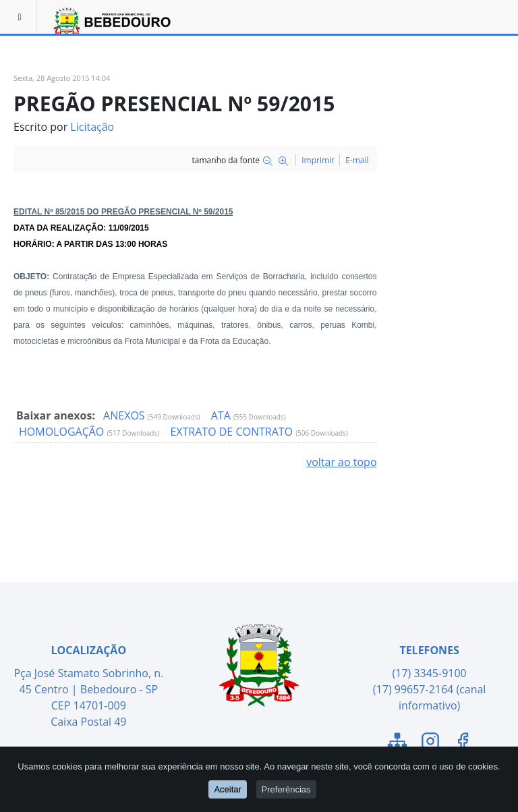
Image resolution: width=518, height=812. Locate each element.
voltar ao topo (341, 462)
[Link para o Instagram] (430, 743)
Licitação (92, 127)
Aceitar (227, 790)
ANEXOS (125, 415)
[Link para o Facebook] (463, 743)
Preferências (286, 790)
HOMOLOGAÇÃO (63, 432)
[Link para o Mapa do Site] (397, 743)
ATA (222, 415)
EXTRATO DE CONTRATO (233, 432)
